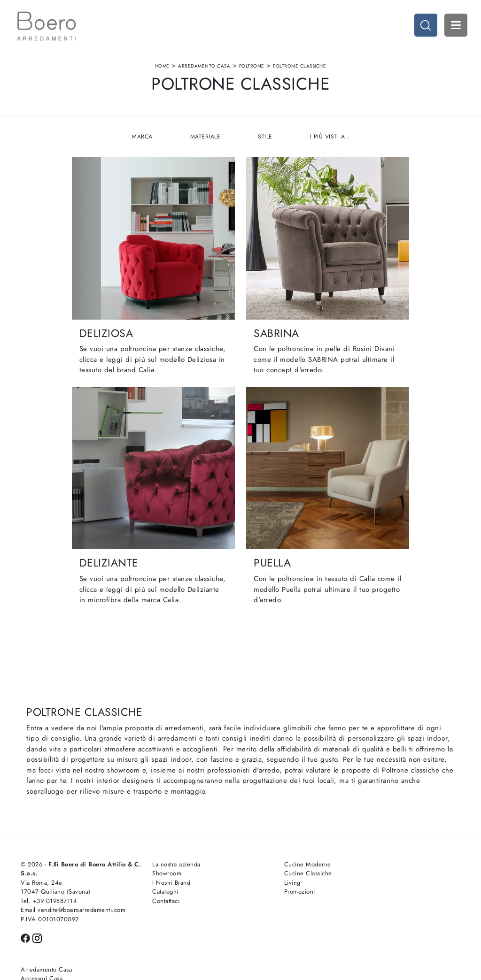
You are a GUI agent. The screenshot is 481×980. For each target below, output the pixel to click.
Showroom (148, 854)
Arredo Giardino (382, 872)
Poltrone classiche (299, 67)
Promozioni (262, 872)
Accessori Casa (380, 854)
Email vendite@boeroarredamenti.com (65, 895)
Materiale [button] (205, 139)
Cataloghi (147, 872)
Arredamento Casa (204, 67)
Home (162, 67)
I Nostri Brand (152, 863)
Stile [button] (266, 139)
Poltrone (252, 67)
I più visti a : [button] (330, 139)
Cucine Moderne (270, 845)
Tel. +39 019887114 (49, 881)
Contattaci (147, 881)
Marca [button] (142, 139)
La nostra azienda (158, 845)
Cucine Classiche (270, 854)
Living (254, 863)
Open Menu (455, 26)
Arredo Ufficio (379, 863)
